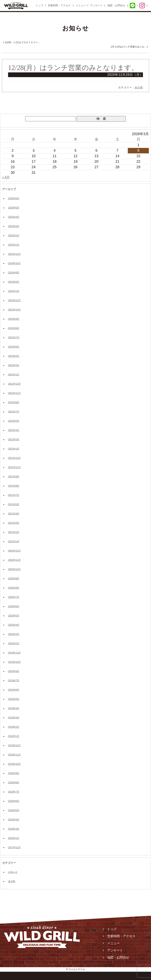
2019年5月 (14, 699)
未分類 (139, 87)
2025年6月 (14, 198)
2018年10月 (14, 764)
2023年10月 (14, 310)
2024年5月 (14, 282)
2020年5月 (14, 616)
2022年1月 (14, 449)
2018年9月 (14, 773)
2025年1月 (14, 245)
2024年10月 (14, 263)
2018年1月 (14, 838)
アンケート (96, 5)
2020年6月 (14, 606)
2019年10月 (14, 662)
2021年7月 (14, 495)
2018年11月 (14, 755)
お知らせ (13, 872)
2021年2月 (14, 532)
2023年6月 (14, 347)
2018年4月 (14, 820)
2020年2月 (14, 643)
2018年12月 (14, 745)
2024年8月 (14, 273)
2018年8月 (14, 783)
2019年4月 (14, 708)
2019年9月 (14, 671)
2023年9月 (14, 319)
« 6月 (6, 177)
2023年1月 (14, 375)
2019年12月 (14, 653)
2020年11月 (14, 560)
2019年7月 (14, 681)
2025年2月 (14, 236)
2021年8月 (14, 486)
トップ (39, 5)
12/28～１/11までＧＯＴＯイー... (22, 42)
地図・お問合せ (116, 5)
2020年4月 (14, 625)
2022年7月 (14, 412)
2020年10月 (14, 569)
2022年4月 (14, 430)
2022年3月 (14, 440)
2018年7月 (14, 792)
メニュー (81, 5)
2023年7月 (14, 338)
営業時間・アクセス (59, 5)
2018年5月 (14, 810)
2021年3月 (14, 523)
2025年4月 (14, 217)
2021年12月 (14, 458)
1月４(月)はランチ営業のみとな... (128, 47)
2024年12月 (14, 254)
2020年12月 (14, 551)
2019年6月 (14, 690)
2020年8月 (14, 588)
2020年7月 (14, 597)
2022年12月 (14, 384)
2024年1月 (14, 291)
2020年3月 (14, 634)
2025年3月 (14, 226)
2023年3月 (14, 365)
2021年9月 (14, 477)
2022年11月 (14, 393)
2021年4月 (14, 514)
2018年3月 (14, 829)
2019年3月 (14, 718)
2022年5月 (14, 421)
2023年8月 (14, 328)
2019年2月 (14, 727)
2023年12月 (14, 300)
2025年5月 (14, 208)
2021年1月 (14, 541)
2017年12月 (14, 847)
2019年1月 (14, 736)
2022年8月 (14, 402)
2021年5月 (14, 504)
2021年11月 (14, 467)
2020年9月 (14, 579)
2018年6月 (14, 801)
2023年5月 (14, 356)
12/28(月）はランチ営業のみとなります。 (73, 68)
